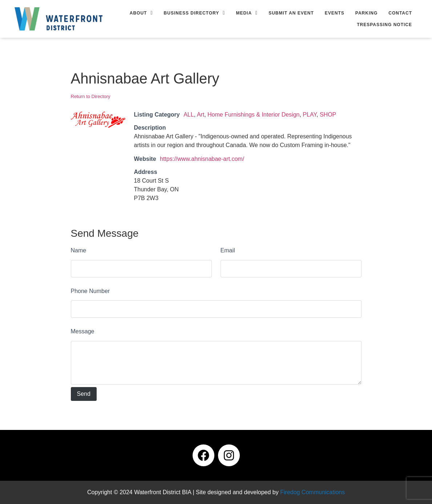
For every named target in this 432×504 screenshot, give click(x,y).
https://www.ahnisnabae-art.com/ (202, 159)
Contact (400, 13)
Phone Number (90, 291)
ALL (189, 115)
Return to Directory (91, 96)
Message (83, 331)
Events (335, 13)
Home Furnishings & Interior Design (253, 115)
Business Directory (195, 13)
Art (201, 115)
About (141, 13)
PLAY (310, 115)
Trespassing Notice (384, 25)
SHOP (328, 115)
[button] (141, 13)
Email (228, 250)
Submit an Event (291, 13)
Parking (366, 13)
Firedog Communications (312, 492)
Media (247, 13)
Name (79, 250)
